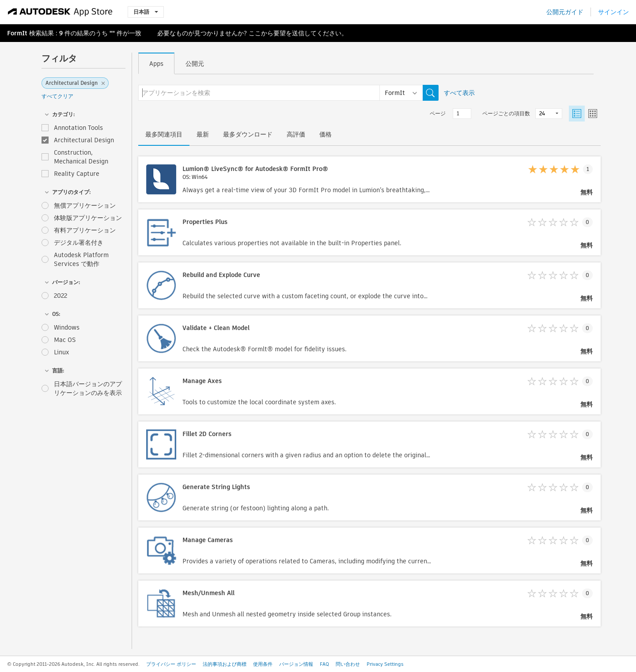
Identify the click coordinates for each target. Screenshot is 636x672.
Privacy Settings (385, 664)
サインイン (613, 12)
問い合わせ (348, 664)
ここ (255, 33)
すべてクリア (57, 96)
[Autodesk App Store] (60, 12)
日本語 (146, 12)
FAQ (324, 664)
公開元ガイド (565, 12)
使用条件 (263, 664)
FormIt (17, 33)
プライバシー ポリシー (171, 664)
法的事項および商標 (225, 664)
